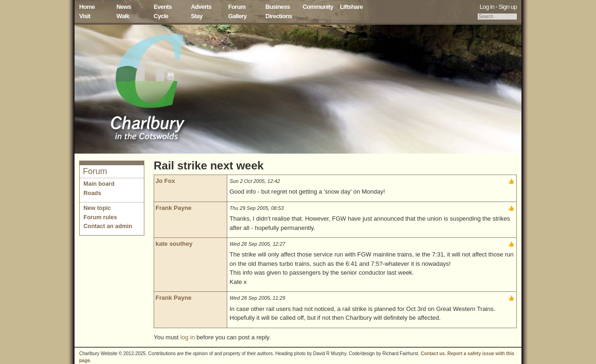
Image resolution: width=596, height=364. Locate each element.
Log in (487, 7)
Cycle (161, 16)
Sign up (508, 7)
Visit (85, 16)
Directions (279, 16)
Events (163, 7)
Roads (92, 193)
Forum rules (100, 217)
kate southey (174, 244)
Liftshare (351, 7)
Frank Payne (173, 208)
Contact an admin (108, 226)
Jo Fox (165, 181)
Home (87, 7)
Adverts (201, 7)
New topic (97, 208)
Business (278, 7)
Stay (197, 16)
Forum (237, 7)
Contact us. (433, 354)
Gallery (237, 16)
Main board (99, 184)
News (124, 7)
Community (318, 7)
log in (187, 337)
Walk (123, 16)
